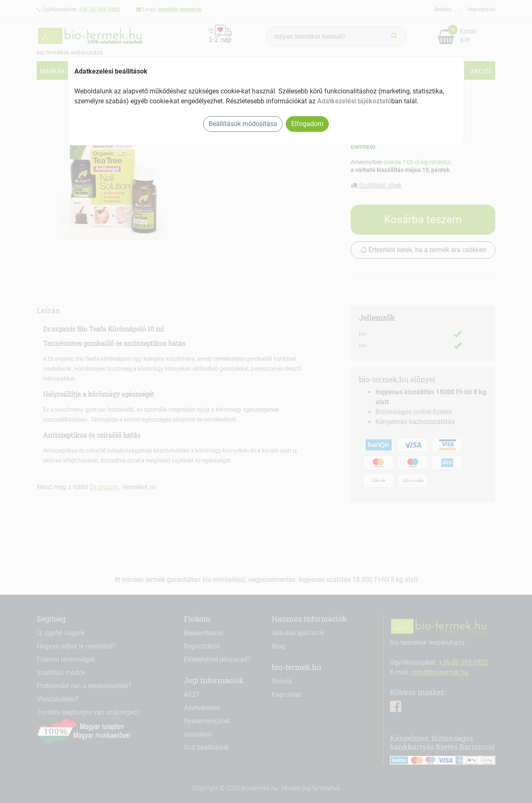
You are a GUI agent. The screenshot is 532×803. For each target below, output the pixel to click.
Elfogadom (307, 124)
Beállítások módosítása (243, 124)
